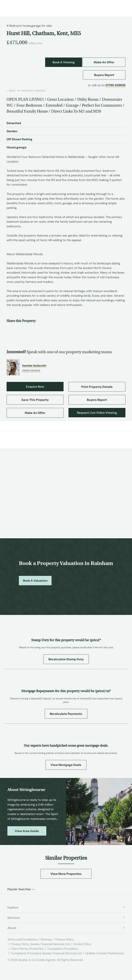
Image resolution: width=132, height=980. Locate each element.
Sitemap (46, 939)
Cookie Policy (82, 944)
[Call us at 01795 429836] (112, 7)
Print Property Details (97, 387)
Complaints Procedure (63, 949)
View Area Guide (27, 831)
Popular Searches (19, 889)
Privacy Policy (64, 939)
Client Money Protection (27, 949)
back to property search (26, 91)
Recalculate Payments (66, 714)
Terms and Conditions (22, 939)
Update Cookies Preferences (104, 953)
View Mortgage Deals (66, 765)
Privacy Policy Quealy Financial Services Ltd (40, 944)
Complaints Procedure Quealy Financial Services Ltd (46, 953)
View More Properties (66, 874)
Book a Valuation (35, 581)
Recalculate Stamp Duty (66, 659)
